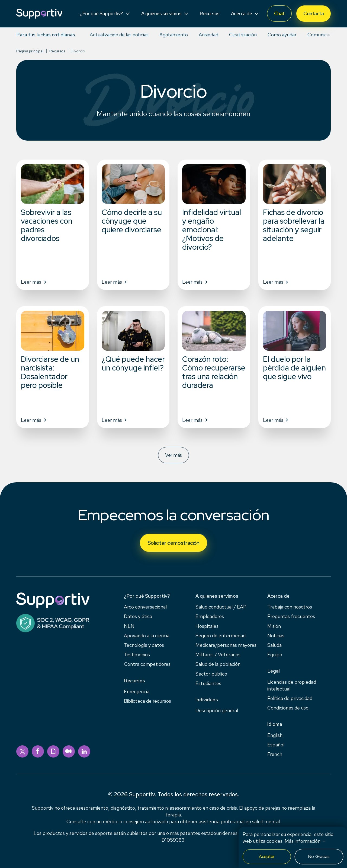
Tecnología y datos (144, 645)
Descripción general (217, 710)
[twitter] (22, 751)
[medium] (69, 751)
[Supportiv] (39, 14)
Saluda (274, 645)
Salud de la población (218, 664)
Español (276, 745)
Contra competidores (147, 664)
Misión (274, 626)
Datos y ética (138, 616)
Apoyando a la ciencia (147, 636)
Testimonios (137, 655)
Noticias (276, 636)
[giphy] (53, 751)
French (275, 754)
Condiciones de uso (288, 708)
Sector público (211, 674)
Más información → (306, 841)
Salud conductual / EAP (221, 607)
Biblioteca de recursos (147, 701)
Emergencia (137, 691)
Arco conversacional (145, 607)
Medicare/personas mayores (226, 645)
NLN (129, 626)
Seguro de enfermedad (221, 636)
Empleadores (210, 616)
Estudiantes (208, 683)
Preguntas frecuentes (291, 616)
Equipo (275, 655)
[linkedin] (84, 751)
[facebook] (38, 751)
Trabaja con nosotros (290, 607)
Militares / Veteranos (218, 655)
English (275, 735)
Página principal (30, 51)
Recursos (57, 51)
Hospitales (207, 626)
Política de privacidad (290, 698)
